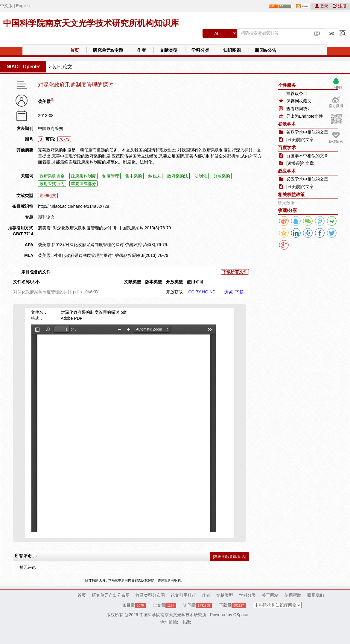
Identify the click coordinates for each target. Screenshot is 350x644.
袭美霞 (44, 101)
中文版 (6, 6)
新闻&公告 (266, 50)
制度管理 (111, 176)
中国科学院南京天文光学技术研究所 (173, 615)
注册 (340, 6)
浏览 (229, 292)
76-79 (64, 139)
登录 (322, 6)
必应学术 (287, 171)
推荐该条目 (297, 93)
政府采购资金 (52, 176)
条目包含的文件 (36, 272)
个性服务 (287, 85)
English (23, 6)
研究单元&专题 (108, 50)
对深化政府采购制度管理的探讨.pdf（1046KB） (58, 292)
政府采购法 (178, 176)
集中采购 (134, 176)
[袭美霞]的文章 (300, 140)
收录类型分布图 (150, 595)
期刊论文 (63, 67)
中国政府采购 (51, 128)
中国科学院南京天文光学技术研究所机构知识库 (91, 23)
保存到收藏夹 (299, 101)
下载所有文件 (235, 272)
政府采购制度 (83, 176)
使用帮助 (293, 595)
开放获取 (174, 292)
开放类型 (174, 282)
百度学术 (287, 147)
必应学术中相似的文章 (307, 179)
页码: (50, 139)
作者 (141, 50)
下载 (239, 292)
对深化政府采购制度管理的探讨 (76, 85)
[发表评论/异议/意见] (229, 557)
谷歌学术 (287, 124)
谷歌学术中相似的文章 (307, 132)
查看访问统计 (299, 109)
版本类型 (153, 282)
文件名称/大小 (26, 282)
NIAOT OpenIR (23, 67)
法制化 (201, 176)
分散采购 (222, 176)
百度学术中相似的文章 (307, 156)
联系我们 (316, 595)
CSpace (241, 615)
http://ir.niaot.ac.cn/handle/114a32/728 (73, 206)
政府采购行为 (52, 184)
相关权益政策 (291, 194)
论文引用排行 (183, 595)
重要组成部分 (83, 184)
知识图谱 (232, 50)
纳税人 (155, 176)
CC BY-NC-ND (202, 292)
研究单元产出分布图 (111, 595)
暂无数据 (286, 203)
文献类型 (169, 50)
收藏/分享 (287, 210)
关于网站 (270, 595)
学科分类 (200, 50)
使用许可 (195, 282)
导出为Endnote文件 (305, 116)
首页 (74, 50)
